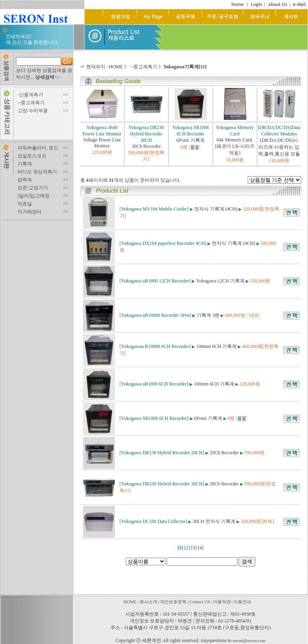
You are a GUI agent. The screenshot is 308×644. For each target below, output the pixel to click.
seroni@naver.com (249, 640)
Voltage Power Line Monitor (102, 143)
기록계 (25, 164)
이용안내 (242, 602)
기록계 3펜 (208, 315)
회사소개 (148, 602)
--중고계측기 (31, 103)
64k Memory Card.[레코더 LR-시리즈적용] (235, 146)
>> (47, 77)
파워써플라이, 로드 (38, 148)
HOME (116, 67)
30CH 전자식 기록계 (214, 521)
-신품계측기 (30, 95)
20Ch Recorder (224, 453)
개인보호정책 (173, 602)
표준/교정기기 (33, 188)
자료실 (25, 204)
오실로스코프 (32, 156)
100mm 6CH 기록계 (216, 346)
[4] (201, 548)
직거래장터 (30, 212)
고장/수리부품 (33, 111)
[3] (194, 548)
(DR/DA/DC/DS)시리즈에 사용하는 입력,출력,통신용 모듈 (279, 147)
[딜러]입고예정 (34, 196)
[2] (187, 548)
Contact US (200, 602)
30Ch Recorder (146, 146)
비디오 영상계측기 (37, 172)
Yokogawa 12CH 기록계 (220, 281)
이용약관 (222, 602)
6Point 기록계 (190, 140)
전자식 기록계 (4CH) (216, 209)
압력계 (25, 180)
